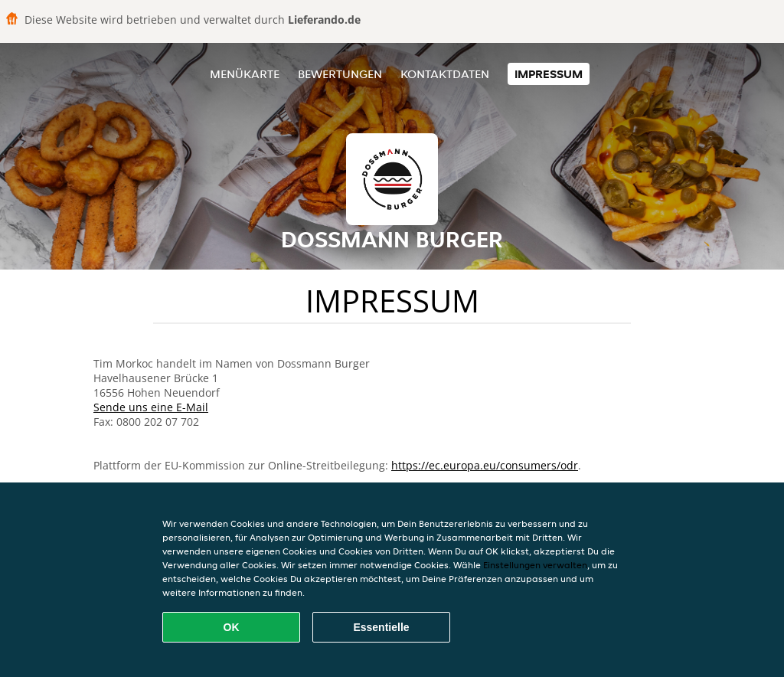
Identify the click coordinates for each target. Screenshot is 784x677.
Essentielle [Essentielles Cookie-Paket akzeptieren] (381, 627)
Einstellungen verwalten (535, 565)
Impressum (549, 74)
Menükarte (245, 74)
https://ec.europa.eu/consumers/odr (485, 465)
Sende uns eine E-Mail (151, 407)
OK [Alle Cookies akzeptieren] (232, 627)
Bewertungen (340, 74)
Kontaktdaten (445, 74)
